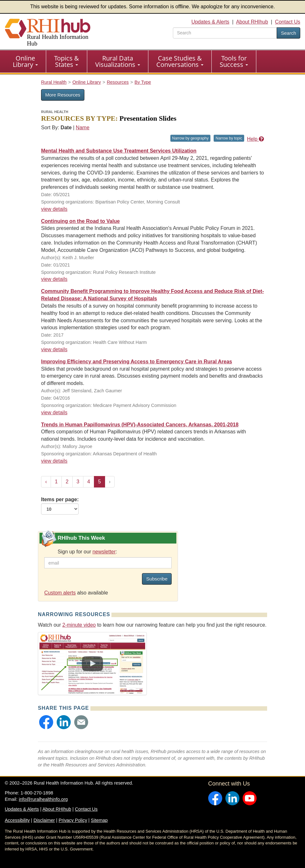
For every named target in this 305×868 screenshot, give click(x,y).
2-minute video (79, 625)
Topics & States (67, 61)
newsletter (104, 552)
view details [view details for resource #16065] (54, 279)
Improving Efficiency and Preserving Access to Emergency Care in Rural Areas (137, 362)
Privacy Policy (73, 820)
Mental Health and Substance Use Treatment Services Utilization (119, 151)
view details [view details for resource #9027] (54, 349)
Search (288, 33)
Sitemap (99, 820)
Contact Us (288, 22)
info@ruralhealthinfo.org (43, 799)
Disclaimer (44, 820)
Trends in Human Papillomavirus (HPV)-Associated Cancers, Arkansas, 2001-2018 (140, 425)
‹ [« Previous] (46, 482)
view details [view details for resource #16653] (54, 209)
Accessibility (17, 820)
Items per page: (60, 506)
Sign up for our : (87, 552)
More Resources (63, 95)
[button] (46, 722)
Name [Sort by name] (83, 128)
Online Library (25, 61)
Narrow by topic (229, 138)
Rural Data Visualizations (118, 61)
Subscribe (157, 579)
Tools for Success (234, 61)
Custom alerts (60, 593)
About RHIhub (252, 22)
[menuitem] (25, 61)
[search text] (225, 33)
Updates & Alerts (210, 22)
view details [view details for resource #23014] (54, 461)
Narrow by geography (191, 138)
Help (255, 139)
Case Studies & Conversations (180, 61)
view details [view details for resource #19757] (54, 413)
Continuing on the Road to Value (80, 221)
